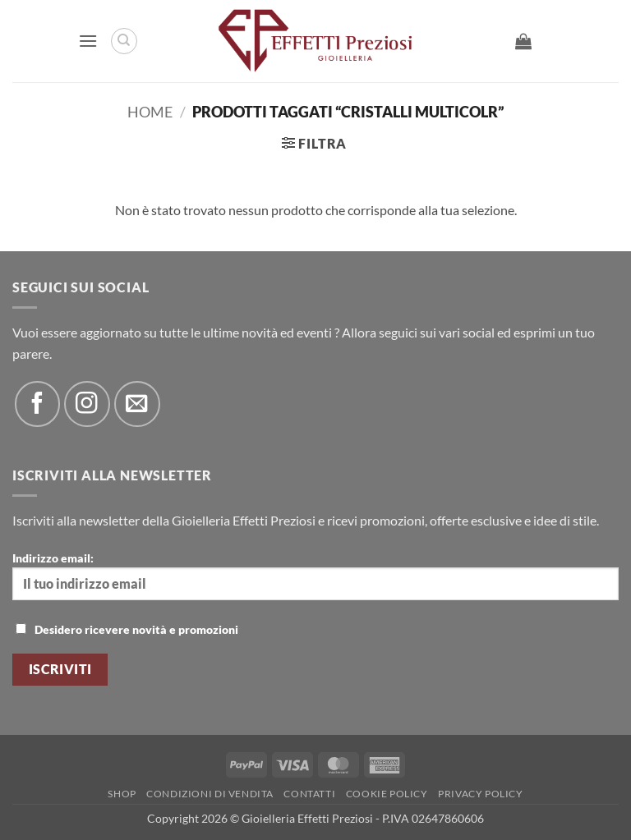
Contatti (309, 794)
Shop (122, 794)
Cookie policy (387, 794)
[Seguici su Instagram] (87, 404)
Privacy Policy (481, 794)
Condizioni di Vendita (210, 794)
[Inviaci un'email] (137, 404)
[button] (88, 41)
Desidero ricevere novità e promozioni (127, 629)
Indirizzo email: (315, 576)
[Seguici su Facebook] (37, 404)
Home (150, 112)
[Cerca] (124, 41)
